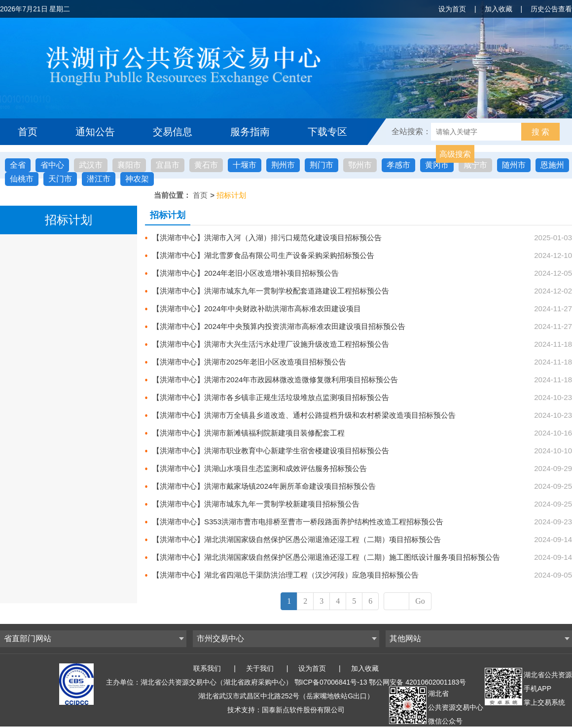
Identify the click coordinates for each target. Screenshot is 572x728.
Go (420, 601)
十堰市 (245, 165)
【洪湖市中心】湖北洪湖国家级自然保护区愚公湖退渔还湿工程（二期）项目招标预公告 (297, 539)
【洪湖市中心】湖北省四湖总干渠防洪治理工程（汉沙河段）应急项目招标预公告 (286, 575)
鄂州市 (360, 165)
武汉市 (91, 165)
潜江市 (99, 179)
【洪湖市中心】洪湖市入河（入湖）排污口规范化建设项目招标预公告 (267, 237)
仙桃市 (22, 179)
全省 (18, 165)
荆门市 (322, 165)
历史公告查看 (551, 9)
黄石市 (206, 165)
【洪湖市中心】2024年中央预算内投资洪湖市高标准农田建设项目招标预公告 (279, 326)
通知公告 (95, 132)
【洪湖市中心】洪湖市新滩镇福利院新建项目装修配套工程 (249, 433)
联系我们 (207, 668)
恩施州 (552, 165)
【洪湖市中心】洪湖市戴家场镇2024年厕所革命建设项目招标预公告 (264, 486)
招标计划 (231, 195)
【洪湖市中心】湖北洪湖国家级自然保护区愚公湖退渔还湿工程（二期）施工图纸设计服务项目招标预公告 (326, 557)
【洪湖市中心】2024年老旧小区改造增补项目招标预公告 (246, 273)
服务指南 (250, 132)
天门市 (60, 179)
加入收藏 (499, 9)
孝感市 (398, 165)
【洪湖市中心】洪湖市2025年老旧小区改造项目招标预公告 (249, 362)
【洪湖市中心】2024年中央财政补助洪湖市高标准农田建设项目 (257, 309)
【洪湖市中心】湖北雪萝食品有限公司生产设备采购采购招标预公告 (263, 255)
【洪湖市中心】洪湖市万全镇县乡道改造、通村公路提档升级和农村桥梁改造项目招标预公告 (304, 415)
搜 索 (540, 132)
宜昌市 (168, 165)
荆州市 (283, 165)
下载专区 (327, 132)
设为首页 (452, 9)
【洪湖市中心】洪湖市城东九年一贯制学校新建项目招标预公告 (256, 504)
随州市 (514, 165)
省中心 (52, 165)
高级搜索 (455, 154)
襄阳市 (129, 165)
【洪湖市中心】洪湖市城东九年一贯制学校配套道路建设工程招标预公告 (271, 291)
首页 (28, 132)
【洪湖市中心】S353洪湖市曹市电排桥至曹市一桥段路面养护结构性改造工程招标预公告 (298, 522)
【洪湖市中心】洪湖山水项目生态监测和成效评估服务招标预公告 (260, 468)
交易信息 (173, 132)
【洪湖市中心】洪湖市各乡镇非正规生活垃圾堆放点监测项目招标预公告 (271, 397)
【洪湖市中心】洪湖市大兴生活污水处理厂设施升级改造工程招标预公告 (271, 344)
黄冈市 (437, 165)
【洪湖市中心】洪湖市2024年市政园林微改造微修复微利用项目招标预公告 (275, 380)
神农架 (137, 179)
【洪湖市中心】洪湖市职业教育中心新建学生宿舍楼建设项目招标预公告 (271, 451)
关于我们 (260, 668)
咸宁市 (475, 165)
